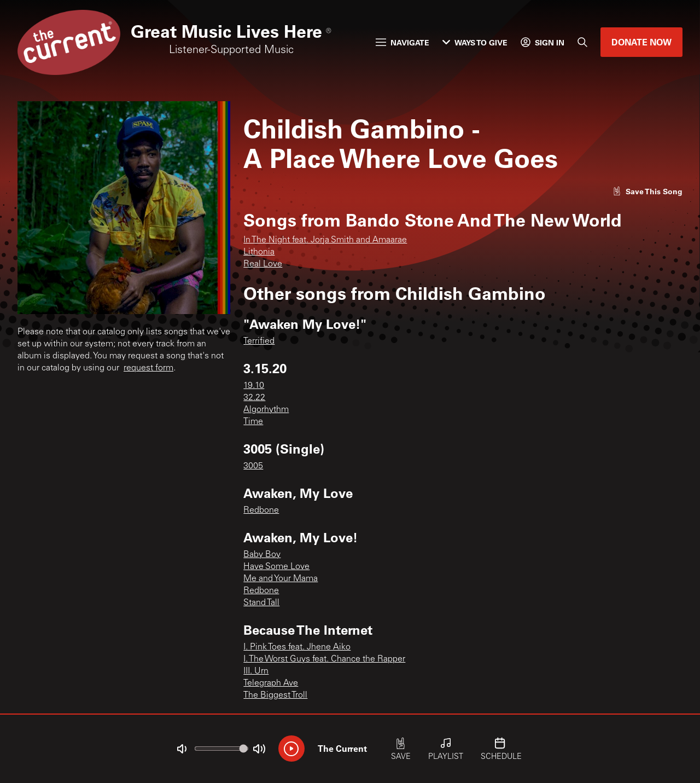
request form (148, 368)
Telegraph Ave (271, 683)
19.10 (254, 386)
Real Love (263, 264)
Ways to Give (475, 42)
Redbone (261, 511)
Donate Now (641, 42)
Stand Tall (261, 603)
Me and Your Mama (281, 579)
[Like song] (647, 191)
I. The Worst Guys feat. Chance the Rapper (324, 659)
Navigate (402, 42)
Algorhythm (266, 410)
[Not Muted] (182, 749)
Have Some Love (276, 567)
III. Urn (256, 671)
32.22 (254, 398)
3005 (253, 466)
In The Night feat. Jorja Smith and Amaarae (325, 240)
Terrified (259, 341)
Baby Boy (262, 555)
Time (253, 422)
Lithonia (259, 252)
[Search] (582, 42)
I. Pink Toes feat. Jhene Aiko (297, 647)
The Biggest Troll (275, 695)
